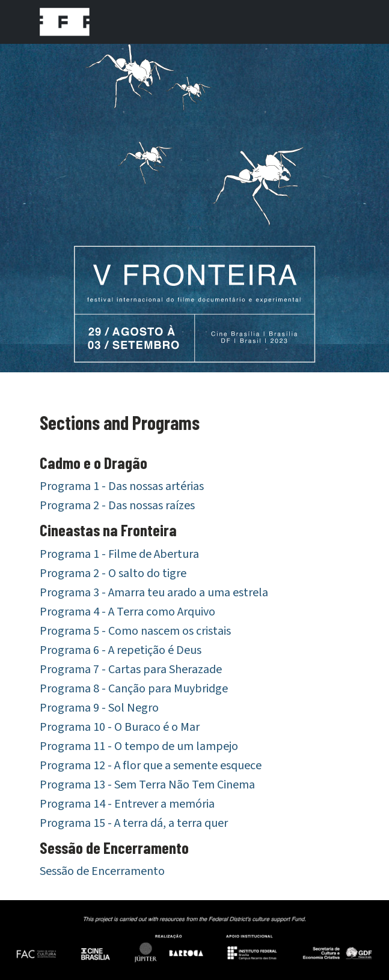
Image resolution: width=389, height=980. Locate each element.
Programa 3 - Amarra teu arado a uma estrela (154, 593)
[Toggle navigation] (334, 22)
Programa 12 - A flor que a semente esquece (151, 766)
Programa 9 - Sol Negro (99, 708)
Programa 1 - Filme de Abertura (119, 554)
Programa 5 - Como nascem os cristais (135, 631)
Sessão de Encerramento (102, 871)
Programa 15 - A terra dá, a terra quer (134, 823)
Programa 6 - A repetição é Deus (121, 650)
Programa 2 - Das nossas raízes (117, 506)
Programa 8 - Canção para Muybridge (134, 689)
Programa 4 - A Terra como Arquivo (127, 612)
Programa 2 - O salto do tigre (113, 573)
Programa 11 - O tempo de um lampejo (139, 746)
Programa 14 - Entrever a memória (127, 804)
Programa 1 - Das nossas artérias (122, 486)
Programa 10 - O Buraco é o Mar (120, 727)
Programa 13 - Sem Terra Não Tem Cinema (147, 785)
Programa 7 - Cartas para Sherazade (131, 670)
